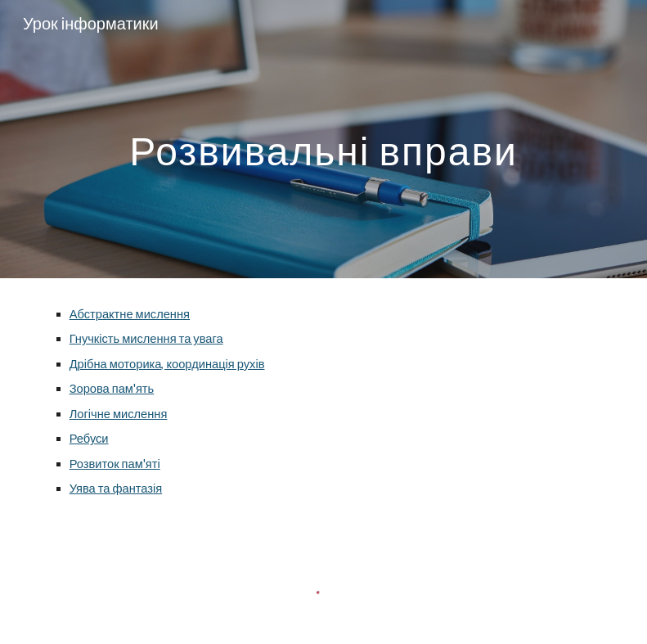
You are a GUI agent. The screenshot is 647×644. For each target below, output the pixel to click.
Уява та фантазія (116, 488)
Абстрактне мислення (130, 314)
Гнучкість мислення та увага (146, 338)
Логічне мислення (119, 414)
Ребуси (89, 438)
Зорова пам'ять (112, 388)
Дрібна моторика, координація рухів (167, 364)
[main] (324, 139)
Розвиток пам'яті (115, 464)
